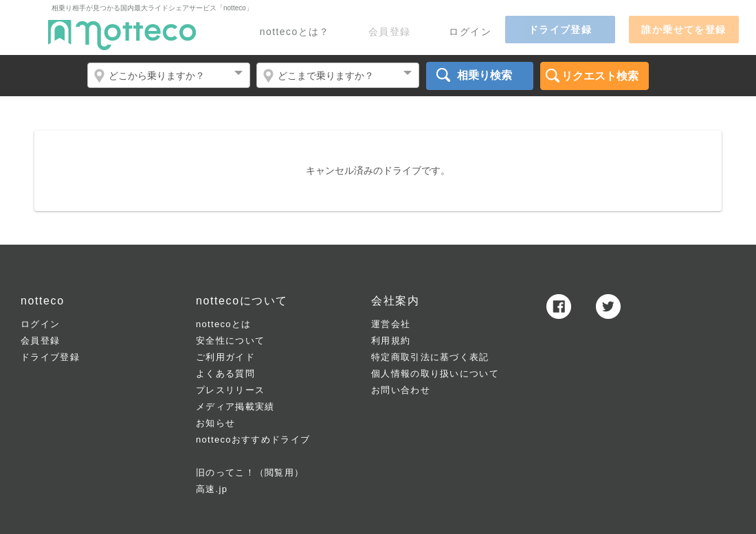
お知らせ (215, 423)
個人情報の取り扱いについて (435, 374)
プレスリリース (230, 390)
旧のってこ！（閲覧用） (250, 472)
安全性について (230, 341)
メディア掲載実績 (235, 407)
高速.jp (212, 489)
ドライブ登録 (50, 357)
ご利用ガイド (225, 357)
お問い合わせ (401, 390)
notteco (122, 35)
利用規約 (391, 341)
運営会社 (391, 324)
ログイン (470, 32)
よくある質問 (225, 374)
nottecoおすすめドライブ (253, 440)
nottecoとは (223, 324)
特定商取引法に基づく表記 (430, 357)
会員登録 (40, 341)
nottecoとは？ (295, 32)
